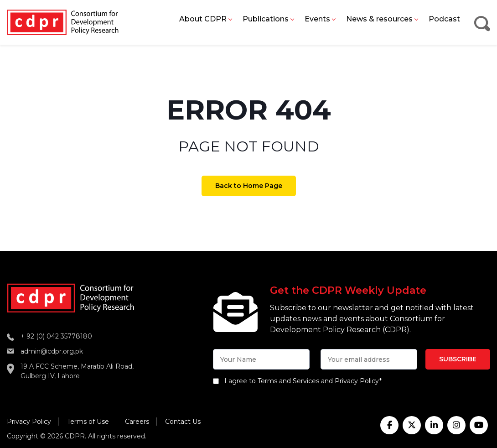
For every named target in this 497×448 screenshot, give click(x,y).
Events (317, 19)
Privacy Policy (29, 422)
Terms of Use (88, 422)
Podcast (444, 19)
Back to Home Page (249, 186)
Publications (266, 19)
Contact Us (183, 422)
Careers (137, 422)
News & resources (379, 19)
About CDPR (203, 19)
